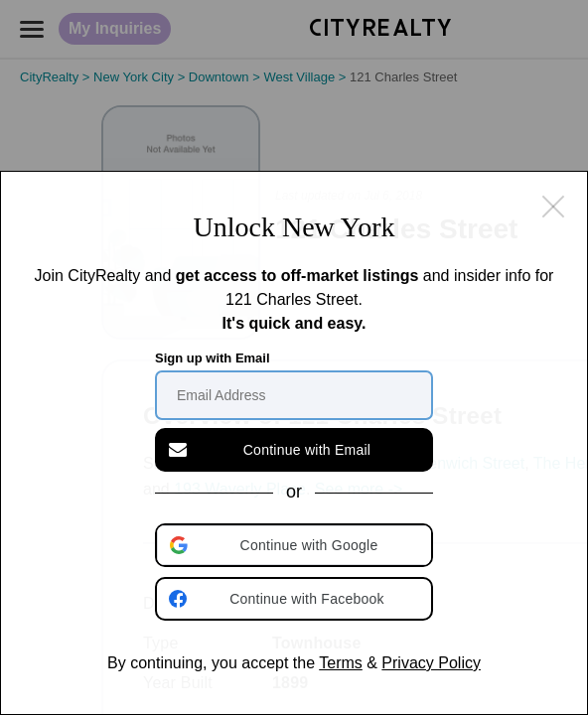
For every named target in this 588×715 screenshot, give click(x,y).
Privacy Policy (431, 663)
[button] (296, 545)
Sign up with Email (213, 358)
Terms (341, 663)
